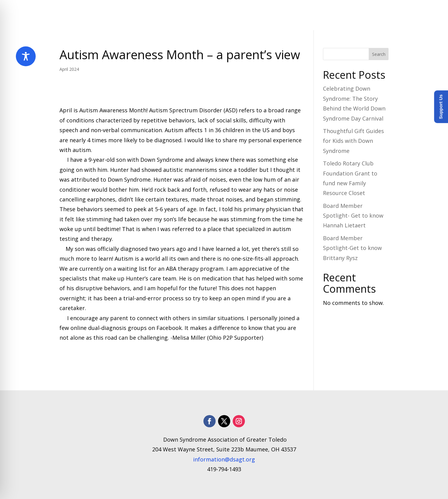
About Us (179, 15)
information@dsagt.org (224, 459)
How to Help (338, 15)
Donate (378, 15)
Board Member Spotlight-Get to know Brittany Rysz (352, 248)
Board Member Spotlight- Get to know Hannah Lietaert (353, 216)
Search (379, 54)
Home (152, 15)
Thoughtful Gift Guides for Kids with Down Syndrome (353, 141)
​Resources (294, 15)
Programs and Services (236, 15)
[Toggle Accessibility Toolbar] (26, 56)
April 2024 (69, 69)
